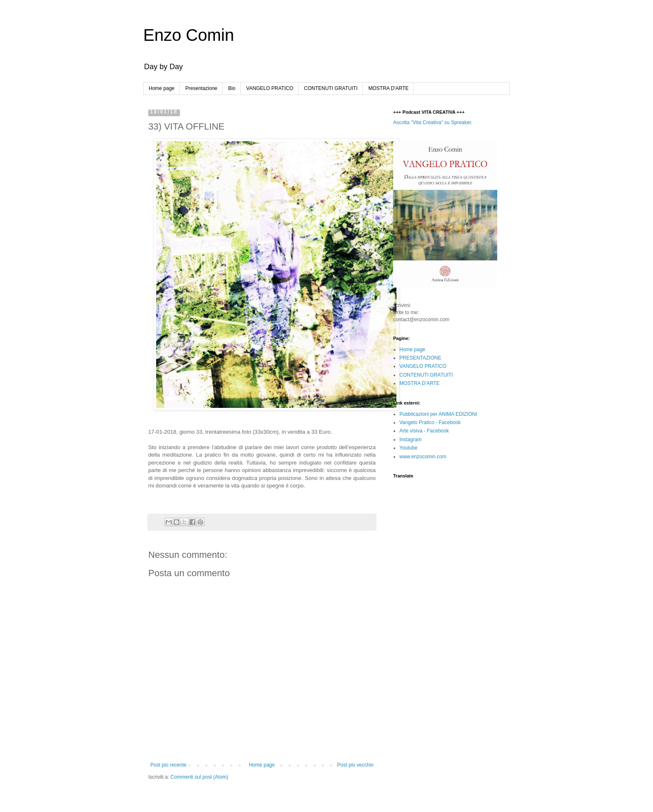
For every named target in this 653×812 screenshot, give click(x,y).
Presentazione (201, 88)
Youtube (409, 448)
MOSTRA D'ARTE (388, 88)
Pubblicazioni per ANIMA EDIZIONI (438, 414)
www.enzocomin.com (423, 457)
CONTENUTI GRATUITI (331, 88)
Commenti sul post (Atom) (199, 777)
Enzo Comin (189, 35)
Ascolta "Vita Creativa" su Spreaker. (433, 122)
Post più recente (168, 765)
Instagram (410, 440)
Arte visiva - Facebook (424, 431)
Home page (162, 88)
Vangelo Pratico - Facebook (430, 422)
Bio (232, 88)
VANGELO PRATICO (270, 88)
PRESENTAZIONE (420, 358)
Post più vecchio (355, 765)
